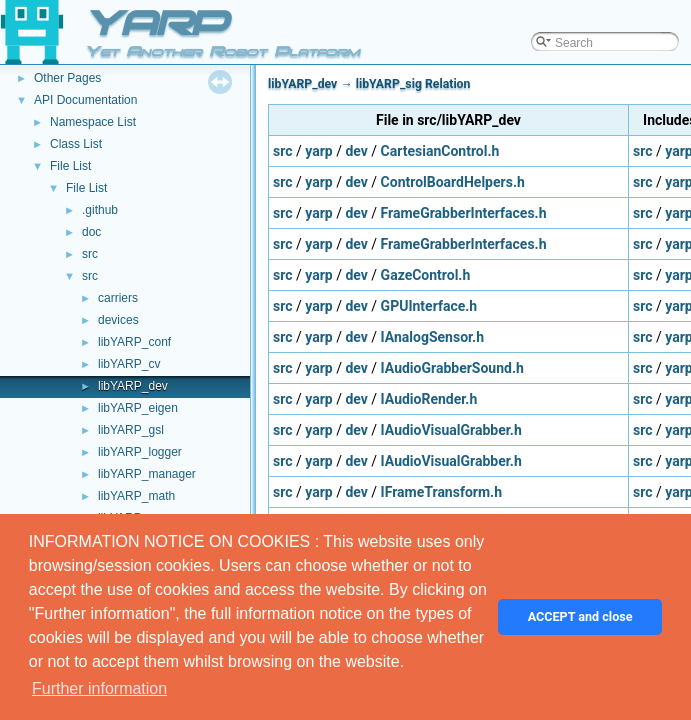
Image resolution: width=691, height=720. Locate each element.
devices (118, 320)
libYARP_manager (147, 474)
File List (70, 166)
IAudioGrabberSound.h (452, 368)
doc (91, 232)
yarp (318, 151)
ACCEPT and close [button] (580, 616)
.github (100, 210)
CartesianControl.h (440, 151)
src (90, 254)
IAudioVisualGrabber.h (451, 430)
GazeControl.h (426, 275)
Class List (76, 144)
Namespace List (93, 122)
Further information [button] (99, 688)
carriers (118, 298)
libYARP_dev (133, 386)
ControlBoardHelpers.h (453, 182)
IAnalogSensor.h (432, 337)
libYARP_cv (129, 364)
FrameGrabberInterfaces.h (464, 213)
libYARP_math (136, 496)
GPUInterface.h (429, 306)
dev (356, 151)
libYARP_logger (140, 452)
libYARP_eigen (138, 408)
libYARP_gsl (131, 430)
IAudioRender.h (429, 399)
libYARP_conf (134, 342)
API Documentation (85, 100)
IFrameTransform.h (441, 492)
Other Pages (67, 78)
